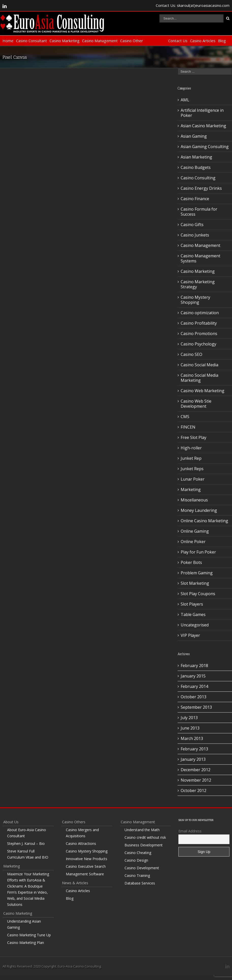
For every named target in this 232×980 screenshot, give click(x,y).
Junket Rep (191, 458)
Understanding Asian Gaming (24, 924)
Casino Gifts (192, 225)
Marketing (191, 489)
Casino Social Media (199, 365)
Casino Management (100, 41)
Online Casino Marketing (204, 521)
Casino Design (136, 860)
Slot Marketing (195, 583)
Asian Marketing (196, 157)
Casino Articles (203, 41)
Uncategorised (195, 625)
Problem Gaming (197, 573)
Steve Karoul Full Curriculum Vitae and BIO (28, 854)
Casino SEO (191, 354)
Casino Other (132, 41)
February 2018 (194, 666)
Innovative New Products (87, 859)
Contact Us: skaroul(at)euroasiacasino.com (193, 5)
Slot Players (192, 604)
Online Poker (193, 542)
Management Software (85, 874)
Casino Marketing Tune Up (29, 935)
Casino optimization (200, 313)
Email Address (190, 831)
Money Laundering (199, 510)
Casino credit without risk (145, 837)
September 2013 (196, 707)
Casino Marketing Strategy (198, 284)
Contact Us (178, 41)
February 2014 (194, 686)
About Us (11, 822)
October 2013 (194, 697)
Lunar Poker (193, 479)
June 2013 (190, 728)
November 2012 (196, 780)
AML (185, 100)
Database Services (140, 883)
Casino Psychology (198, 344)
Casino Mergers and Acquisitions (82, 833)
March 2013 (192, 738)
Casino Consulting (198, 178)
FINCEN (188, 427)
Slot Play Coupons (198, 594)
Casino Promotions (199, 334)
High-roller (191, 448)
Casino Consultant (32, 41)
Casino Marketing (65, 41)
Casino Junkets (195, 235)
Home (8, 41)
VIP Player (190, 635)
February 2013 (194, 749)
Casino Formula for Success (199, 212)
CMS (185, 417)
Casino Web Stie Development (196, 404)
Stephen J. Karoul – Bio (26, 843)
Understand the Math (142, 830)
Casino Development (142, 868)
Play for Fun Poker (198, 552)
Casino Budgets (196, 167)
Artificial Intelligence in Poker (202, 113)
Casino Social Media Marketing (199, 378)
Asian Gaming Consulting (205, 147)
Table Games (193, 614)
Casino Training (137, 875)
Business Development (144, 845)
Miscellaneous (194, 500)
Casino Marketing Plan (26, 943)
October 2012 (194, 791)
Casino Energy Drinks (201, 188)
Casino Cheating (138, 853)
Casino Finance (195, 199)
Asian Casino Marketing (203, 126)
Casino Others (74, 822)
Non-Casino (156, 41)
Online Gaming (195, 531)
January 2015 (193, 676)
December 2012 (196, 770)
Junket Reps (192, 469)
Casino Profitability (199, 323)
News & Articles (75, 883)
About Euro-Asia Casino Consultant (27, 833)
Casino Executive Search (86, 866)
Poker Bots (191, 562)
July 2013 (189, 718)
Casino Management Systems (200, 258)
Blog (222, 41)
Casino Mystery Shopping (195, 300)
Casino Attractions (81, 843)
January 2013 (193, 759)
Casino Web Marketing (203, 391)
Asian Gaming (194, 136)
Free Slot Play (194, 437)
